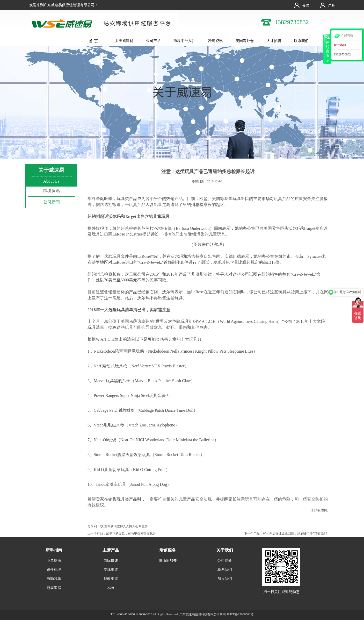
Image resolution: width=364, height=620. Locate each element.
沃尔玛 (295, 228)
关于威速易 (124, 41)
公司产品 (153, 41)
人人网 (128, 526)
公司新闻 (52, 202)
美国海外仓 (245, 41)
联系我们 (301, 41)
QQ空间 (105, 526)
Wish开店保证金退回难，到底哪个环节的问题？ (296, 533)
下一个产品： (253, 533)
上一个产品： (97, 533)
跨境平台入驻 (184, 41)
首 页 (93, 41)
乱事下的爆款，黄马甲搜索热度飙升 (131, 533)
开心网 (137, 526)
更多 (145, 526)
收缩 (327, 49)
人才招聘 (274, 41)
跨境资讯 (215, 41)
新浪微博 (117, 526)
